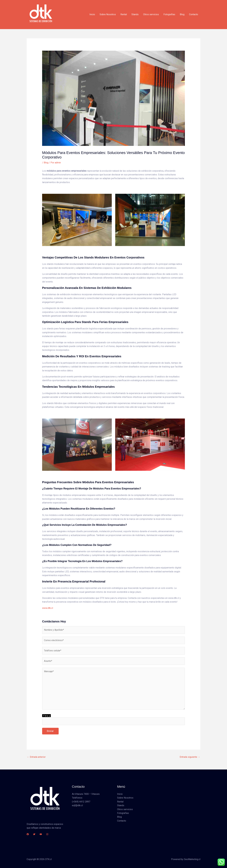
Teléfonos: (77, 798)
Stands (135, 14)
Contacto (194, 14)
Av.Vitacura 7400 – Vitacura (86, 794)
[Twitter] (34, 834)
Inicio (92, 14)
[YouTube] (41, 834)
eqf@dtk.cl (77, 805)
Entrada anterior (36, 757)
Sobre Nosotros (108, 14)
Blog (182, 14)
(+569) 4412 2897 (81, 802)
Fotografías (169, 14)
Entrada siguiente (190, 757)
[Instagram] (47, 834)
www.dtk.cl (48, 608)
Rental (124, 14)
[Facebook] (28, 834)
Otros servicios (151, 14)
